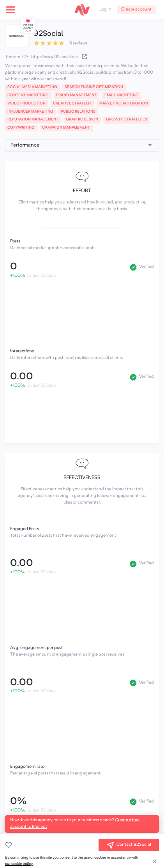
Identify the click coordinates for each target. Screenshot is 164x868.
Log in (105, 10)
